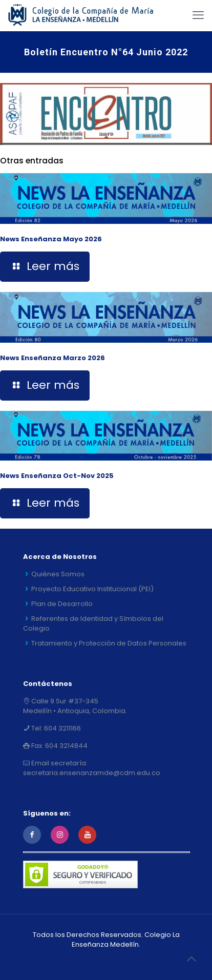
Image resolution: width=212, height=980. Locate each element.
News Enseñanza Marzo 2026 (52, 358)
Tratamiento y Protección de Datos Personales (109, 643)
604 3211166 (62, 728)
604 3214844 (66, 746)
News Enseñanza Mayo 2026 (51, 239)
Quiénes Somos (58, 574)
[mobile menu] (198, 15)
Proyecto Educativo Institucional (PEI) (92, 589)
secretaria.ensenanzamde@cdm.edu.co (92, 773)
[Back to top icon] (191, 959)
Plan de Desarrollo (62, 604)
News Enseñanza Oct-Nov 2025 (57, 476)
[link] (106, 114)
